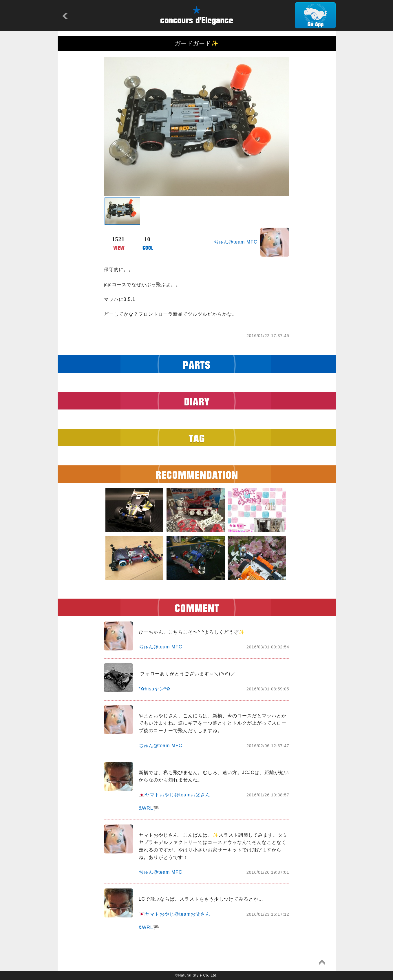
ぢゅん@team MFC (236, 242)
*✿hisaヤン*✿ (155, 689)
